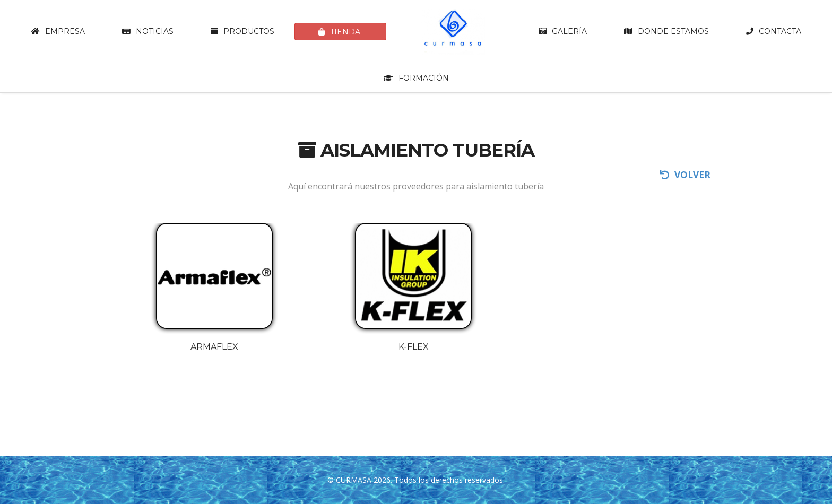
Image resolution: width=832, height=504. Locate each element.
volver (685, 175)
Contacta (774, 31)
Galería (563, 31)
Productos (242, 31)
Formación (416, 78)
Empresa (58, 31)
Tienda (339, 32)
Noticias (148, 31)
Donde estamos (666, 31)
